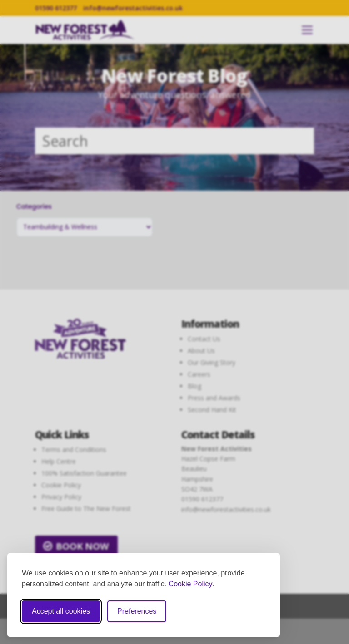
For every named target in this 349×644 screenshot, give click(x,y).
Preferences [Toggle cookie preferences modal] (137, 611)
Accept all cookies (61, 611)
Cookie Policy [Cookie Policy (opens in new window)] (191, 584)
